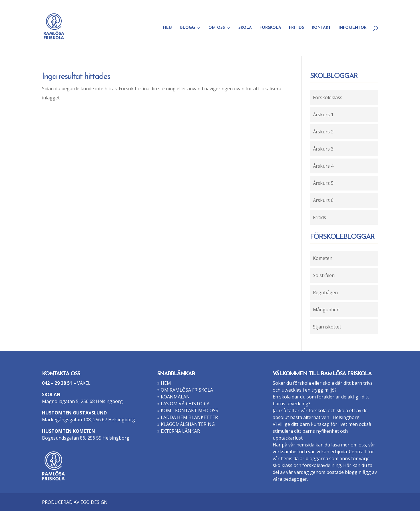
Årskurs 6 (323, 200)
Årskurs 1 (323, 115)
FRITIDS (297, 28)
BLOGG (188, 28)
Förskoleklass (328, 97)
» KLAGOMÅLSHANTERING (186, 424)
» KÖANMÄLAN (174, 397)
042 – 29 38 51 (57, 383)
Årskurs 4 (323, 166)
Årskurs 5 (323, 183)
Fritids (319, 217)
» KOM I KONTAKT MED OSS (188, 410)
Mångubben (326, 310)
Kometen (323, 258)
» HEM (164, 383)
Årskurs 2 (323, 132)
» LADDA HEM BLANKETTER (188, 417)
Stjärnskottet (327, 327)
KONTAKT (321, 28)
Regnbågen (325, 292)
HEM (168, 28)
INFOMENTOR (353, 28)
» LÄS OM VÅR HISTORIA (183, 404)
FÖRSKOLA (270, 28)
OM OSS (217, 28)
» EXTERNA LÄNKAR (179, 431)
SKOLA (245, 28)
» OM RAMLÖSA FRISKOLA (185, 390)
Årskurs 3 (323, 149)
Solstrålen (324, 275)
